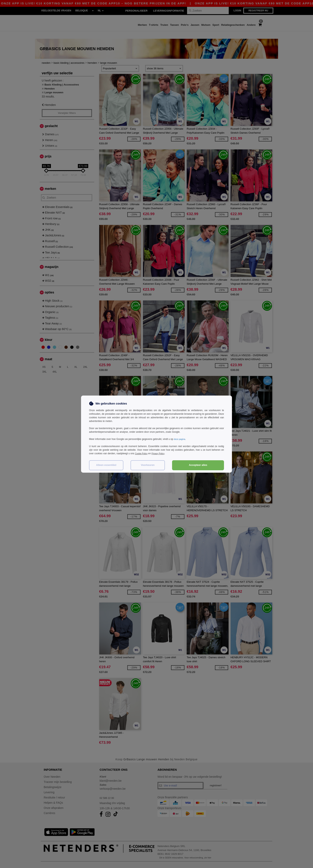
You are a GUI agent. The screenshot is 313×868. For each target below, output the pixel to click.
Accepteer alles (198, 465)
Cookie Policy (142, 453)
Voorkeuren (148, 465)
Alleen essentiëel (106, 465)
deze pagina (180, 439)
